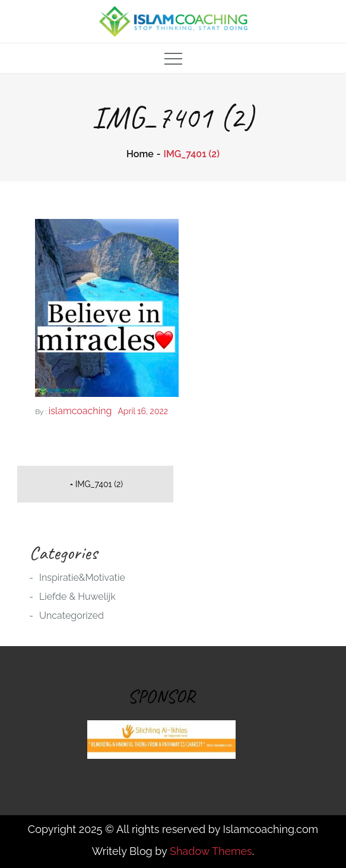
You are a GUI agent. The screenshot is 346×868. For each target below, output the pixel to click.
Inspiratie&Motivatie (82, 578)
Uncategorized (72, 616)
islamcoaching (80, 411)
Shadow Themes (211, 851)
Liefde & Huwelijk (77, 597)
